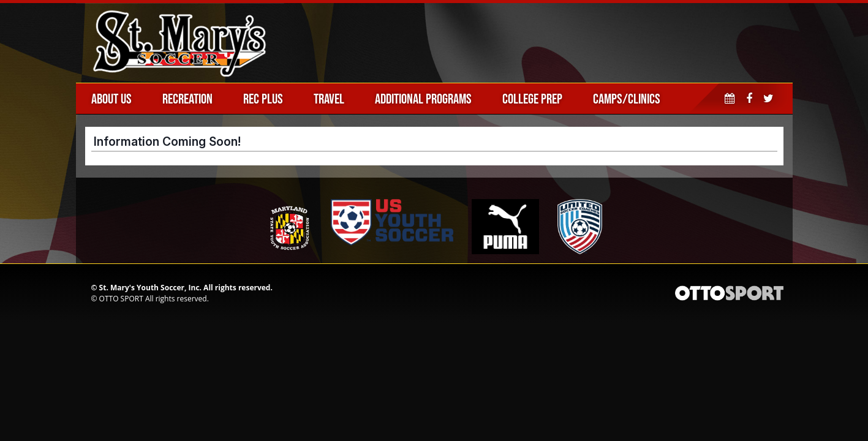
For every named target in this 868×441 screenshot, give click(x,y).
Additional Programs (423, 99)
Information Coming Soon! (167, 141)
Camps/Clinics (627, 99)
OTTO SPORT (121, 299)
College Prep (532, 99)
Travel (329, 99)
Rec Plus (263, 99)
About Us (111, 99)
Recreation (187, 99)
